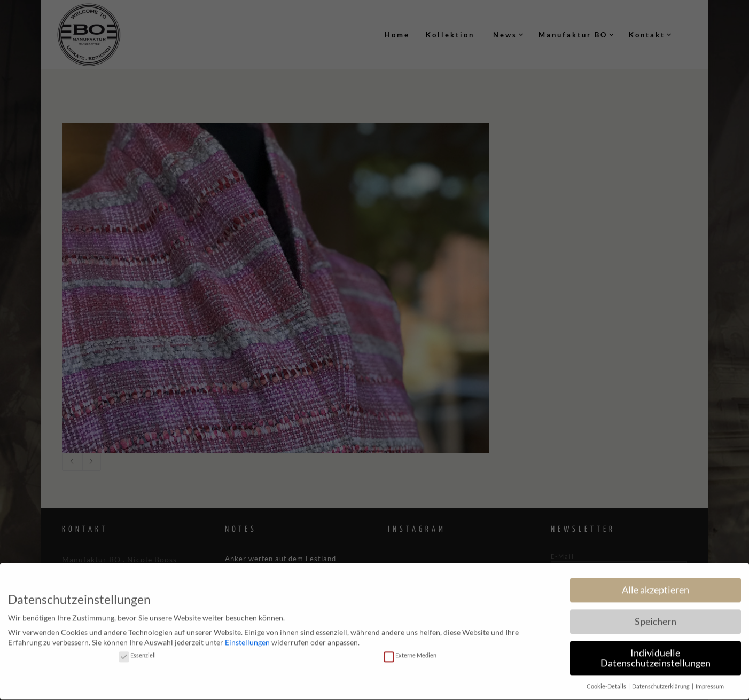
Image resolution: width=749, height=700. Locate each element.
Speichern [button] (656, 617)
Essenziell (137, 651)
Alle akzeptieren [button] (656, 585)
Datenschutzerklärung (661, 682)
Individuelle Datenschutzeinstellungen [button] (656, 654)
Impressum (710, 682)
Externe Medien (410, 651)
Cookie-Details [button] (607, 682)
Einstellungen (247, 638)
